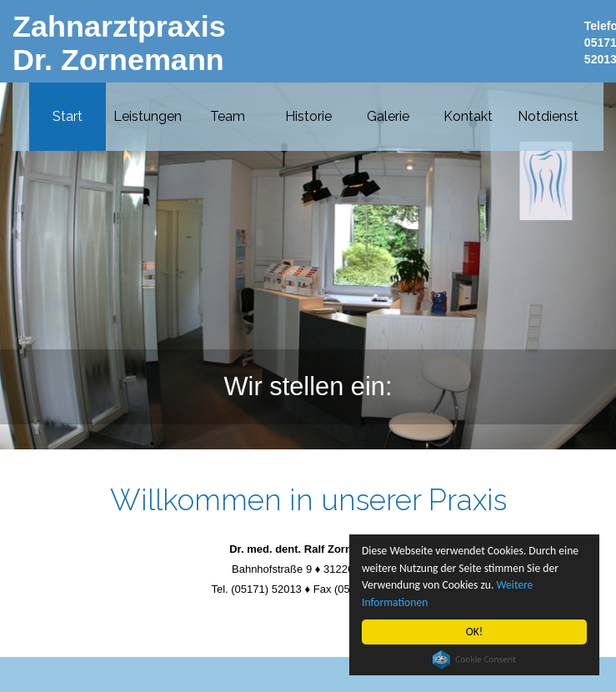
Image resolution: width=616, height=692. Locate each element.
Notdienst (548, 115)
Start (68, 115)
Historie (308, 115)
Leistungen (148, 115)
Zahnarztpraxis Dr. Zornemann (119, 43)
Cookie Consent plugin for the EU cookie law (474, 659)
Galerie (388, 115)
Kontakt (468, 115)
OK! (475, 632)
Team (228, 115)
